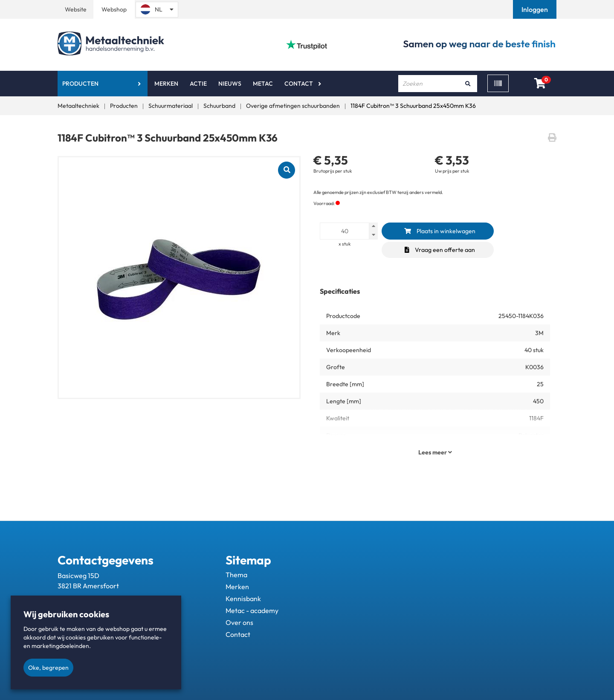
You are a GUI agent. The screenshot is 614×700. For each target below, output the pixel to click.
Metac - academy (252, 610)
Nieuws (230, 84)
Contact (299, 84)
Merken (166, 84)
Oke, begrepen (48, 668)
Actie (198, 84)
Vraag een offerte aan (440, 250)
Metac (263, 84)
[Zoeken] (468, 84)
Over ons (239, 622)
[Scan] (498, 83)
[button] (536, 9)
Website (76, 9)
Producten (80, 84)
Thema (236, 575)
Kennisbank (243, 599)
